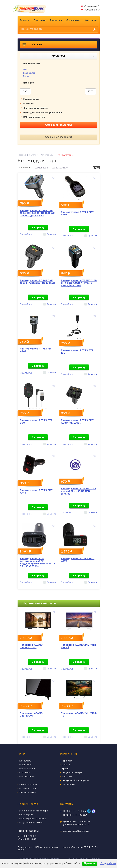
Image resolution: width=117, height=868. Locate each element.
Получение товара (72, 773)
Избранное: (90, 10)
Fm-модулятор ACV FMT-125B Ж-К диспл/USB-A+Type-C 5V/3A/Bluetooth (79, 283)
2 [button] (80, 200)
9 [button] (41, 408)
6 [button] (37, 408)
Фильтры (73, 56)
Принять (90, 864)
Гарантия (56, 20)
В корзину (38, 228)
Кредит (66, 769)
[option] (38, 186)
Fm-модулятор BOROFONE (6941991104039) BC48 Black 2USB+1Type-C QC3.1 (37, 213)
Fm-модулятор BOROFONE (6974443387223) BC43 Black (38, 282)
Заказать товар (28, 793)
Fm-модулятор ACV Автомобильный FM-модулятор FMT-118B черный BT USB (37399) (37, 563)
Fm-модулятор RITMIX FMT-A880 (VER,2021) (78, 422)
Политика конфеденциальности (83, 859)
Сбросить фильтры (59, 125)
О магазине (73, 20)
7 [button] (38, 408)
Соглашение (69, 785)
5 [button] (35, 408)
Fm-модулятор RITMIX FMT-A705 (78, 213)
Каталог (33, 44)
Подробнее (108, 864)
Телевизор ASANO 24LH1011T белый (79, 646)
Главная (22, 155)
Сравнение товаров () (59, 137)
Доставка (40, 20)
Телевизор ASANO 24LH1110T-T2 (79, 715)
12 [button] (45, 408)
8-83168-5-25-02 (75, 815)
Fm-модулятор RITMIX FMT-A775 (78, 560)
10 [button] (42, 408)
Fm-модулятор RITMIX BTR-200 (37, 422)
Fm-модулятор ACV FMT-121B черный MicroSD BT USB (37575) (79, 491)
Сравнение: (90, 6)
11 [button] (44, 408)
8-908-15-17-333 (75, 811)
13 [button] (47, 408)
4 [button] (34, 408)
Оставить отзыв (28, 789)
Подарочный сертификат (75, 781)
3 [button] (81, 338)
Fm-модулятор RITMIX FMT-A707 (37, 350)
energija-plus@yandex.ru (76, 831)
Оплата (24, 20)
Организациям (27, 769)
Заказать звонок (28, 785)
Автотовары (47, 155)
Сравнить (51, 234)
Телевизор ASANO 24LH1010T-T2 (31, 646)
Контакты (91, 20)
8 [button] (40, 408)
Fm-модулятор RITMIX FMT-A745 (37, 492)
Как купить (25, 761)
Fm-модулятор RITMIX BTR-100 (78, 352)
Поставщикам (27, 777)
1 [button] (78, 200)
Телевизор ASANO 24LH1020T (31, 715)
